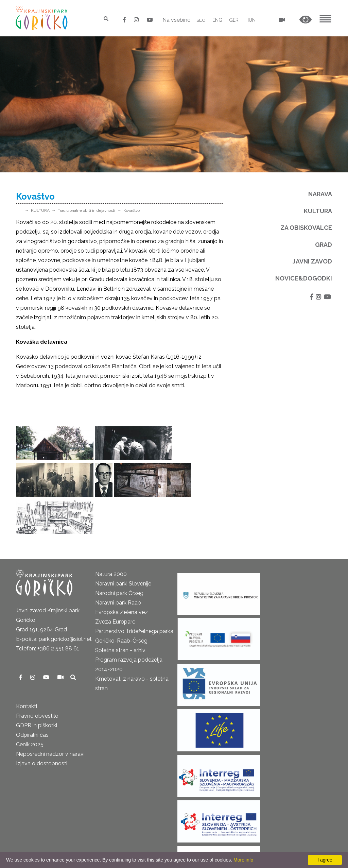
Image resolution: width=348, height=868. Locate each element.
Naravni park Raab (118, 566)
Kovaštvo (132, 210)
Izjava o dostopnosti (42, 726)
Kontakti (27, 669)
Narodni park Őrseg (119, 556)
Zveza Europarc (115, 585)
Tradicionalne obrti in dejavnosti (86, 210)
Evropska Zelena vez (121, 575)
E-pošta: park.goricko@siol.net (54, 602)
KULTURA (40, 210)
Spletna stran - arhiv (120, 613)
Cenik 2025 (30, 707)
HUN (250, 20)
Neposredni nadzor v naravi (50, 717)
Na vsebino (176, 20)
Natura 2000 (111, 537)
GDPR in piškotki (37, 688)
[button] (306, 20)
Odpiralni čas (32, 698)
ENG (217, 20)
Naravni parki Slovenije (123, 547)
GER (234, 20)
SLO (201, 20)
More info (243, 860)
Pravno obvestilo (37, 679)
